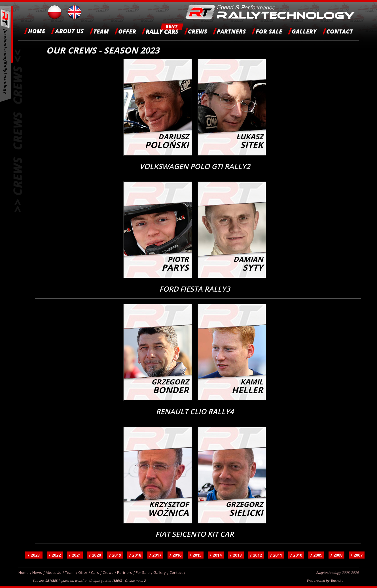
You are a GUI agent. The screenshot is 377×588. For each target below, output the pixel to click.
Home (24, 572)
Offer (83, 572)
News (37, 572)
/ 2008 (336, 555)
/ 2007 (357, 555)
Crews (108, 572)
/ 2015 (196, 555)
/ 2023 (34, 555)
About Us (53, 572)
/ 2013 (236, 555)
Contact (176, 572)
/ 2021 (75, 555)
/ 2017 (155, 555)
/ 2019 (115, 555)
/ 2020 (95, 555)
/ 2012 (256, 555)
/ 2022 (55, 555)
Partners (125, 572)
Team (70, 572)
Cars (95, 572)
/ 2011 (276, 555)
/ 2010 (296, 555)
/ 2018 (135, 555)
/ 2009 (316, 555)
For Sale (143, 572)
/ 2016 (175, 555)
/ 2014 (216, 555)
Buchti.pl (338, 580)
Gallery (160, 572)
